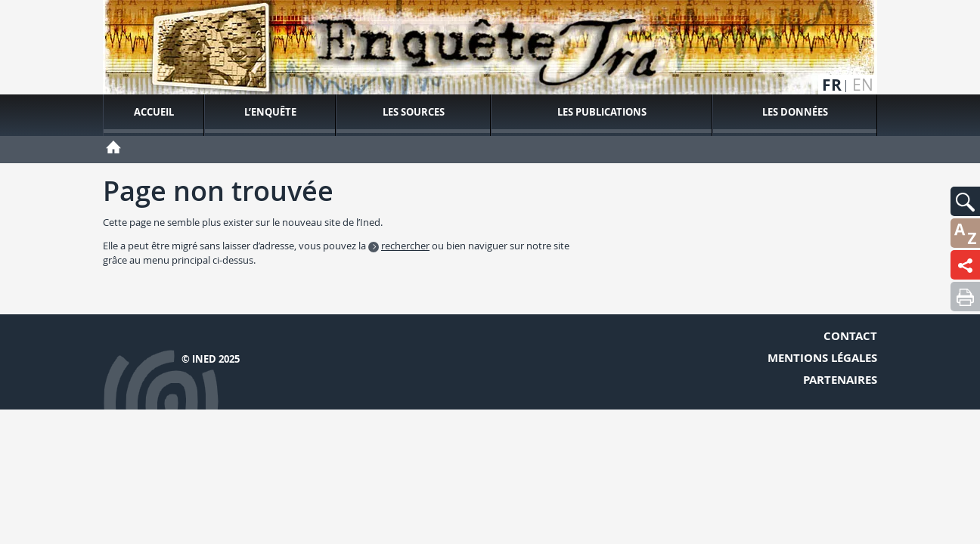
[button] (965, 201)
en (863, 85)
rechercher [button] (405, 246)
